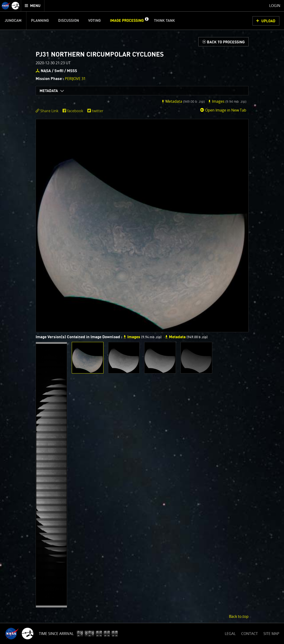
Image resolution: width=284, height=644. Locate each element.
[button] (147, 21)
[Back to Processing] (223, 42)
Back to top (239, 616)
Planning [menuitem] (40, 21)
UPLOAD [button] (268, 21)
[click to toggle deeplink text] (48, 111)
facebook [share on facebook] (75, 111)
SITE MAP (271, 634)
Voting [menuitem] (94, 21)
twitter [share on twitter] (98, 111)
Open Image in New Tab (223, 110)
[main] (142, 322)
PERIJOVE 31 (75, 79)
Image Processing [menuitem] (127, 21)
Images (227, 101)
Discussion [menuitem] (69, 21)
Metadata (49, 91)
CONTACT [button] (250, 634)
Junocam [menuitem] (13, 21)
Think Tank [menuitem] (164, 21)
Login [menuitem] (275, 6)
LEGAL (230, 633)
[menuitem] (33, 6)
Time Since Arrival (56, 634)
